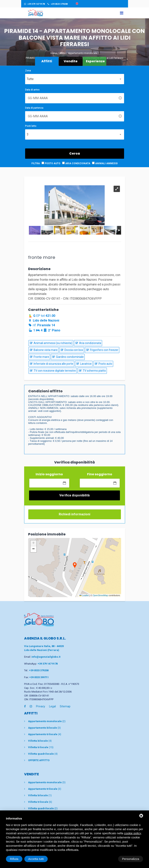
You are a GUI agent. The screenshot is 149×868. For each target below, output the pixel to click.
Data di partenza (34, 108)
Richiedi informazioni (74, 514)
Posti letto (31, 126)
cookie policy (133, 833)
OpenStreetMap (100, 595)
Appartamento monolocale (83, 53)
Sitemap (65, 706)
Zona (28, 71)
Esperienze (95, 61)
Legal (52, 706)
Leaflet (84, 595)
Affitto (63, 53)
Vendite (71, 61)
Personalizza (18, 859)
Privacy (41, 706)
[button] (75, 565)
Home (54, 53)
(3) (44, 728)
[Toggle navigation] (122, 13)
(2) (47, 721)
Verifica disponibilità (74, 495)
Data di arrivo (32, 90)
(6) (40, 802)
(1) (40, 795)
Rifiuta (110, 859)
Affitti (47, 61)
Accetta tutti (131, 859)
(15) (41, 747)
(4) (45, 734)
